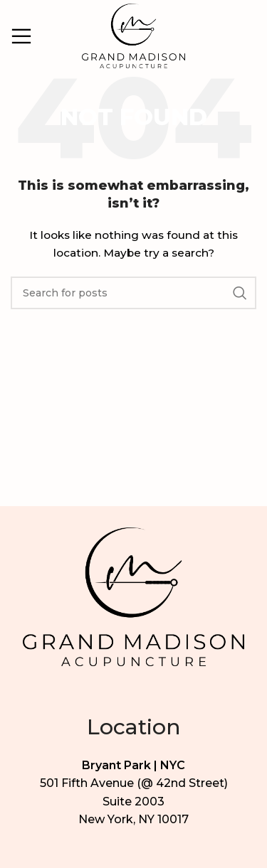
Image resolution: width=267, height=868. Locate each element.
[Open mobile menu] (21, 36)
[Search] (133, 293)
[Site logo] (133, 35)
